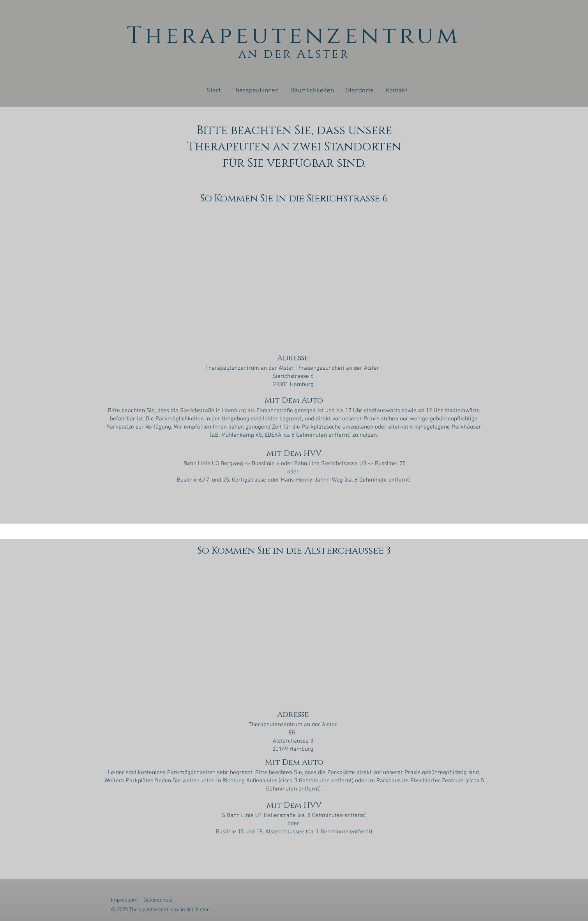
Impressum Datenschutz (144, 900)
